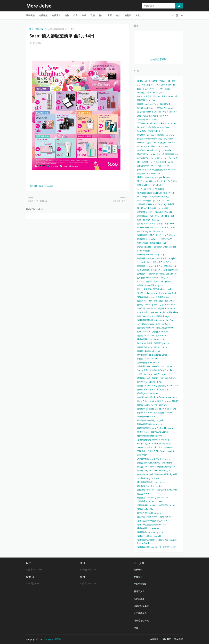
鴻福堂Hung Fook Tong (148, 104)
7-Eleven (141, 85)
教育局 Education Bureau (149, 351)
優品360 (155, 220)
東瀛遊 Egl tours (166, 470)
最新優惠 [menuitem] (30, 15)
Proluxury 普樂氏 (145, 343)
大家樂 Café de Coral (157, 131)
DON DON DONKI (145, 228)
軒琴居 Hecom (144, 305)
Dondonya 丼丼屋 (166, 204)
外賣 (136, 628)
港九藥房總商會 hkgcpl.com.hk (151, 482)
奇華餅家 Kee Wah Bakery (149, 150)
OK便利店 (141, 92)
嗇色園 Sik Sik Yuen (166, 308)
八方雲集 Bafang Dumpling (161, 370)
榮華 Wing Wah (144, 170)
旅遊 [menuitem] (84, 15)
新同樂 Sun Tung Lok (146, 467)
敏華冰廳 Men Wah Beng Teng (151, 254)
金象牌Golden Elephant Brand (151, 397)
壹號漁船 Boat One (146, 328)
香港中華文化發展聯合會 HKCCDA (152, 525)
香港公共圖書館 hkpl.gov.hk (149, 193)
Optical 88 (173, 158)
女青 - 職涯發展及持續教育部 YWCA (153, 116)
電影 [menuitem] (110, 15)
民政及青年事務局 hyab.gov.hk (151, 420)
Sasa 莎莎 (49, 186)
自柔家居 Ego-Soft (167, 505)
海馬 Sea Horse (144, 185)
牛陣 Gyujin (169, 301)
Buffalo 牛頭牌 (144, 251)
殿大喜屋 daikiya (170, 312)
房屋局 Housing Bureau (148, 390)
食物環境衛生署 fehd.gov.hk (150, 436)
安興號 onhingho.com (163, 281)
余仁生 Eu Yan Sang (161, 201)
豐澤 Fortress (162, 336)
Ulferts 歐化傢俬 (144, 289)
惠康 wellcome (153, 85)
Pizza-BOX (142, 127)
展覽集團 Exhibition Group (149, 409)
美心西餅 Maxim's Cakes (159, 127)
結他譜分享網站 (158, 59)
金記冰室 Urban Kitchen (148, 517)
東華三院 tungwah (145, 474)
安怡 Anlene (167, 463)
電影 (174, 81)
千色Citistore (158, 189)
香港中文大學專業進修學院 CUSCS (152, 521)
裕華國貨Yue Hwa (145, 216)
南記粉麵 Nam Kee (145, 212)
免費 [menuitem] (137, 15)
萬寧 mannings (168, 85)
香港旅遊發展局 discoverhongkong (153, 440)
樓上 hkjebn (158, 92)
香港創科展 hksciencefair (148, 528)
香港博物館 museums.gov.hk (150, 532)
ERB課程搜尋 (140, 584)
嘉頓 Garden (153, 143)
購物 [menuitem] (67, 15)
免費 (139, 89)
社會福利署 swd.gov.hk (167, 490)
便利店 (162, 81)
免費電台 (138, 577)
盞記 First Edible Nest (164, 216)
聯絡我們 (179, 639)
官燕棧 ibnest (170, 266)
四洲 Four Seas (163, 324)
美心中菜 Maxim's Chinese (149, 112)
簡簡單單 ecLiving (145, 266)
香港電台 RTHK (169, 547)
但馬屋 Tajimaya (161, 343)
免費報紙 (138, 569)
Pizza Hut (141, 143)
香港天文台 (139, 591)
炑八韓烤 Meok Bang (159, 197)
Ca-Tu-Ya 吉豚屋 (145, 281)
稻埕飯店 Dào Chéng (162, 262)
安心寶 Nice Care (159, 405)
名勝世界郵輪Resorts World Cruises (153, 459)
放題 (161, 301)
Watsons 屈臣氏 (144, 96)
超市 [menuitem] (118, 15)
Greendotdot (143, 146)
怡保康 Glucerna (145, 413)
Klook (147, 81)
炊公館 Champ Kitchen (147, 359)
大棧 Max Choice (170, 112)
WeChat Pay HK (144, 231)
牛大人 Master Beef (167, 293)
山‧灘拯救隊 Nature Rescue (149, 312)
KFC (139, 162)
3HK (162, 366)
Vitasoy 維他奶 (171, 401)
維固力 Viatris (143, 494)
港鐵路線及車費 (141, 606)
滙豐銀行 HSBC (144, 378)
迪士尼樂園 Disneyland (167, 258)
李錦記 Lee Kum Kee (168, 274)
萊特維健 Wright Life (165, 212)
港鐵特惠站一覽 (141, 620)
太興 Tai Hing (161, 158)
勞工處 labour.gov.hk (163, 289)
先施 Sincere (143, 243)
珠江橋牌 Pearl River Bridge (150, 486)
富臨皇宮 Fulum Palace (147, 100)
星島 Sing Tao (166, 390)
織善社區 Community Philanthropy (153, 498)
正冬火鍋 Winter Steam (147, 278)
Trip (168, 81)
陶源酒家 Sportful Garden (149, 174)
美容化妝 (39, 29)
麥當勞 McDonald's (169, 143)
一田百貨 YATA (165, 239)
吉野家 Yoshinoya (165, 108)
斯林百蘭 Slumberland (147, 239)
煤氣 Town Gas (144, 332)
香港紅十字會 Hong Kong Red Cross (153, 177)
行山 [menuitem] (101, 15)
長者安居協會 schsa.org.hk (149, 270)
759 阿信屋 (165, 89)
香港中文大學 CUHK (166, 224)
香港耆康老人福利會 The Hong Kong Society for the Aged (157, 542)
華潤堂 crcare (143, 432)
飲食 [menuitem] (75, 15)
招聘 (149, 92)
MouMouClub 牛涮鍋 (147, 208)
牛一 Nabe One (144, 262)
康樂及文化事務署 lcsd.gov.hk (150, 285)
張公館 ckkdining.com (147, 293)
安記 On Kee (158, 185)
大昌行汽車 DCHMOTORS (149, 463)
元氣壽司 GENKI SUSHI (147, 119)
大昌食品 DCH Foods (147, 204)
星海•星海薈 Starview (163, 413)
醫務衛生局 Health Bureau (149, 513)
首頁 (31, 29)
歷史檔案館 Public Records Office (152, 355)
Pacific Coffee (171, 181)
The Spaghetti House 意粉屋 (150, 181)
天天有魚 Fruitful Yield (147, 123)
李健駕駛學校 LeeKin (146, 416)
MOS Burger (143, 197)
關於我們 (167, 639)
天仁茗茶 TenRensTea (163, 162)
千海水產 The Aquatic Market (161, 451)
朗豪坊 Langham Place (147, 470)
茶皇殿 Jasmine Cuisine (148, 393)
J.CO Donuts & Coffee (165, 228)
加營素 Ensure (143, 405)
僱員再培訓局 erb (170, 154)
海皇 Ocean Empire (146, 316)
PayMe (173, 320)
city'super (168, 139)
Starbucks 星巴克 (170, 270)
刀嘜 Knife (142, 451)
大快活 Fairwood (169, 96)
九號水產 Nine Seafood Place (150, 382)
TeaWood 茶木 (144, 189)
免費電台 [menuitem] (56, 15)
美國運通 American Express (150, 501)
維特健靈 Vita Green (146, 258)
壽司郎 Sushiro (166, 104)
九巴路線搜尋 (140, 613)
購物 (41, 186)
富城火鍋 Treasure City (147, 274)
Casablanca (172, 397)
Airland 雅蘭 (159, 339)
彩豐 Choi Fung (169, 409)
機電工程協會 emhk (165, 328)
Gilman (169, 366)
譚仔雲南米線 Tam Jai (147, 166)
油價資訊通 (139, 599)
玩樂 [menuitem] (93, 15)
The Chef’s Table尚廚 (164, 447)
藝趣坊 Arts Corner (160, 432)
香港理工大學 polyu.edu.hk (149, 536)
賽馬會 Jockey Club (146, 509)
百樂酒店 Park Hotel (146, 490)
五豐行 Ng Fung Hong (147, 386)
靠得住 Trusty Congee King (164, 378)
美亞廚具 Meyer (163, 316)
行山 (160, 139)
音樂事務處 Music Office (148, 363)
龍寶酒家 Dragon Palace (165, 247)
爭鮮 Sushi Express (159, 146)
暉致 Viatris (158, 231)
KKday (140, 81)
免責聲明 (154, 639)
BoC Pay (158, 266)
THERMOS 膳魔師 (145, 447)
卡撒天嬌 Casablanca (147, 308)
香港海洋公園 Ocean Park (163, 305)
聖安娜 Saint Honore (146, 108)
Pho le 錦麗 (163, 208)
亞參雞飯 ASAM (163, 297)
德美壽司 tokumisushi (168, 386)
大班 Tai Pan (163, 166)
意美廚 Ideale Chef (146, 336)
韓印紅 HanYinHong (146, 224)
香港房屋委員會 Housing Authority (153, 320)
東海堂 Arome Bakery (147, 139)
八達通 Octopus (144, 347)
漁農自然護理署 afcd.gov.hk (150, 424)
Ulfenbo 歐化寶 (144, 201)
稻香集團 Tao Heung (146, 135)
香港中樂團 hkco (145, 339)
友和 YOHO (142, 455)
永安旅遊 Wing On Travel (148, 478)
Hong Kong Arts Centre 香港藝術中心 (154, 443)
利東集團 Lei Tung (158, 243)
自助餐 (154, 81)
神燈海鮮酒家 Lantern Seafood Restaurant (156, 428)
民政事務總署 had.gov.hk (166, 474)
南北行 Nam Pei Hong (165, 235)
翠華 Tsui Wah (144, 220)
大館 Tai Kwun (160, 374)
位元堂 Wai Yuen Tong (147, 301)
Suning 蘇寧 (142, 370)
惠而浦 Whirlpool (160, 332)
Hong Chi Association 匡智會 (150, 401)
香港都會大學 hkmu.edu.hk (149, 547)
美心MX (157, 96)
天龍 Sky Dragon (161, 347)
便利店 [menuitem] (128, 15)
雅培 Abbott (166, 517)
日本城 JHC (147, 162)
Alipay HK (164, 278)
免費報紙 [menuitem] (43, 15)
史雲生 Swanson (144, 374)
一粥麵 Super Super (167, 123)
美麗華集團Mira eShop (147, 505)
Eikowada (166, 150)
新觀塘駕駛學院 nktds (167, 467)
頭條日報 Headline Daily (148, 366)
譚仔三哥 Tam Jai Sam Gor (149, 154)
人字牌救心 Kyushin (146, 324)
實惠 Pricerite (169, 193)
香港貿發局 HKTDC (146, 235)
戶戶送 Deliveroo (145, 247)
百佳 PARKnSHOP (150, 89)
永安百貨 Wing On (145, 158)
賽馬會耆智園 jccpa (146, 297)
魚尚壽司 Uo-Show (166, 135)
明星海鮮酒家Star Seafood (164, 170)
